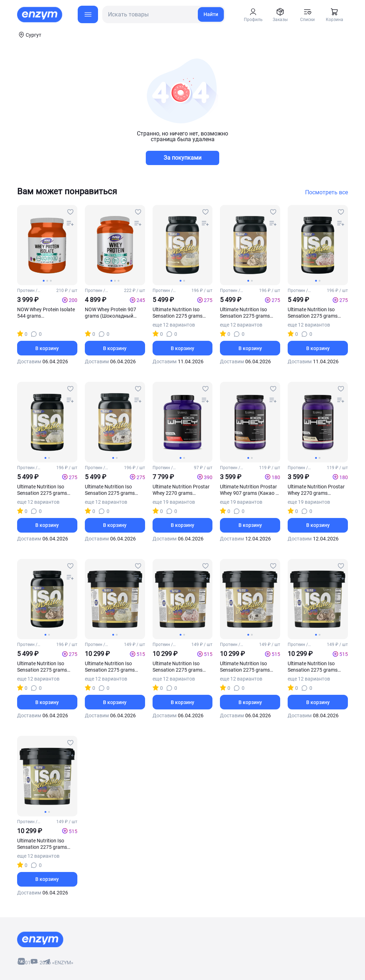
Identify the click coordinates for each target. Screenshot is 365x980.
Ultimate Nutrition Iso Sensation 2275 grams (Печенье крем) (110, 490)
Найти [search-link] (211, 14)
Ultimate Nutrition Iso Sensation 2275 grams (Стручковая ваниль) (42, 490)
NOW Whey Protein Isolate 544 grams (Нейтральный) (46, 313)
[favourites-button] (70, 212)
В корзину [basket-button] (47, 348)
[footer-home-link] (40, 939)
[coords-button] (29, 35)
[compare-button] (70, 224)
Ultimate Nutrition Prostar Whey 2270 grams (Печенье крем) (316, 490)
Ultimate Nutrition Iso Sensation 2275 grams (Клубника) (313, 313)
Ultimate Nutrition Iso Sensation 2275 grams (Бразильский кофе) (245, 313)
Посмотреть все (327, 193)
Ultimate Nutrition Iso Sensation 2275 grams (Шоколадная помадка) (45, 667)
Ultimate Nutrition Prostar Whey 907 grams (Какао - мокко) (248, 490)
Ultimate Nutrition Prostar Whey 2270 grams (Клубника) (181, 490)
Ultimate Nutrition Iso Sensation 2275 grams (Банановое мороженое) (181, 313)
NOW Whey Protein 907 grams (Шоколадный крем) (110, 313)
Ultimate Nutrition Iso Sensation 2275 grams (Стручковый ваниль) (43, 844)
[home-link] (40, 15)
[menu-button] (88, 14)
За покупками (182, 158)
